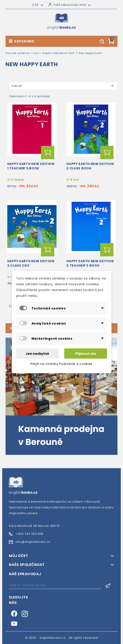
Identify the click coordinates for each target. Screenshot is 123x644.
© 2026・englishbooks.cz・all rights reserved (61, 638)
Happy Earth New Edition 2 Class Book (90, 166)
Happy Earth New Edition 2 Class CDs (31, 263)
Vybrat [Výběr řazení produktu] (63, 86)
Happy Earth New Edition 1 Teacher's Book (31, 166)
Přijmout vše (86, 353)
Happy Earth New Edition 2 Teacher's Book (90, 263)
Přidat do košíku (48, 153)
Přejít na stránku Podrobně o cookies (61, 364)
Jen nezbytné (37, 353)
